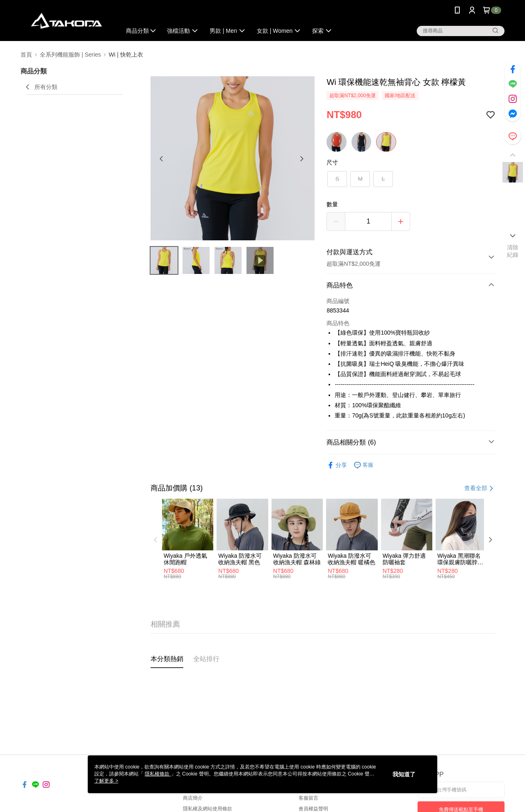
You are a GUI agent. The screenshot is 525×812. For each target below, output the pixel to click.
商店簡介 (193, 798)
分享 (337, 465)
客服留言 (308, 798)
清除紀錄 (513, 251)
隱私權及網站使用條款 (208, 809)
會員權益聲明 (313, 809)
